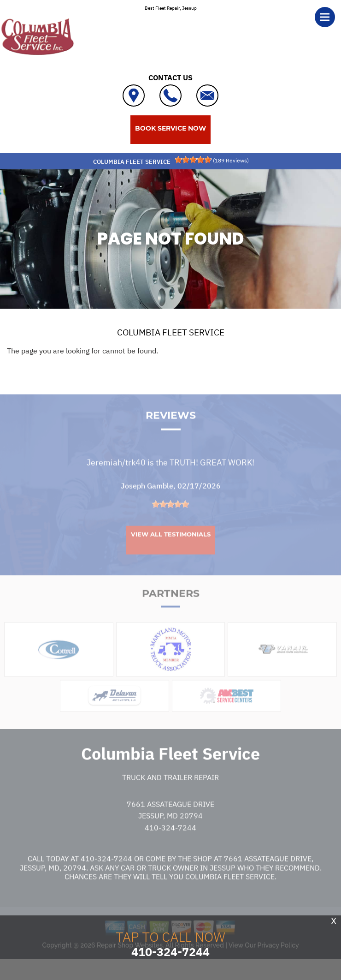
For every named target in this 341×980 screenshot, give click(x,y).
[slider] (193, 160)
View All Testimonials (171, 552)
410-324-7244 (170, 846)
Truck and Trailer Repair (170, 796)
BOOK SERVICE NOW (170, 128)
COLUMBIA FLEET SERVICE (171, 332)
